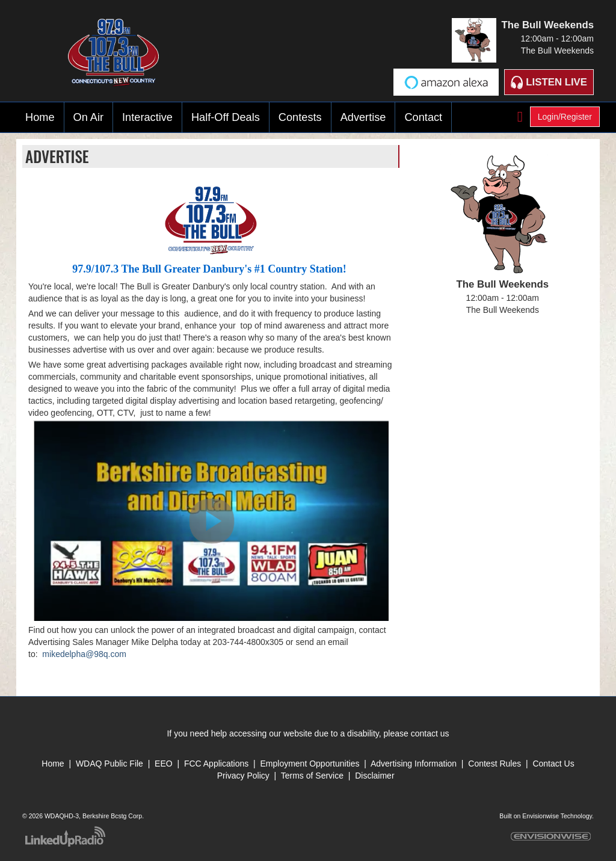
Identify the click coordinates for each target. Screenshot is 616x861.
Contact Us (553, 764)
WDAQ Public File (109, 764)
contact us (430, 733)
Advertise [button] (363, 117)
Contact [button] (423, 117)
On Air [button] (89, 117)
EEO (165, 764)
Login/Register (565, 117)
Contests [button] (300, 117)
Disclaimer (374, 776)
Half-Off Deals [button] (226, 117)
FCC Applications (216, 764)
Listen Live (549, 82)
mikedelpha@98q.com (84, 654)
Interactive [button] (147, 117)
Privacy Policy (243, 776)
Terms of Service (313, 776)
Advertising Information (414, 764)
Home (40, 117)
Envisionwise (541, 816)
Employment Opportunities (310, 764)
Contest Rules (494, 764)
